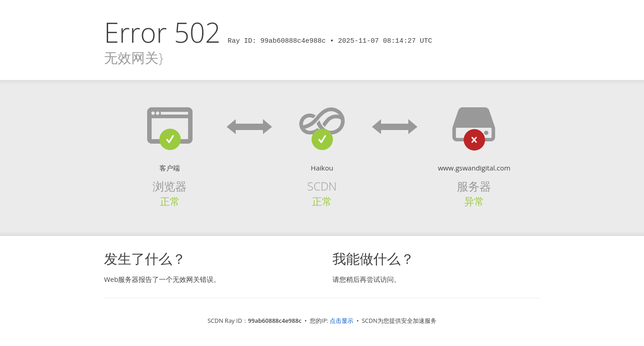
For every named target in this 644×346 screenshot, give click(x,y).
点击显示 (342, 321)
